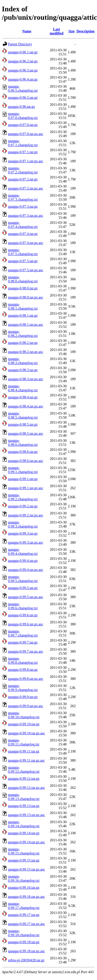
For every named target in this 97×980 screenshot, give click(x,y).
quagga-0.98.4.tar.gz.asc (26, 406)
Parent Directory (20, 44)
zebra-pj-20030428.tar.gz (26, 960)
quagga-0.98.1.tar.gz (23, 315)
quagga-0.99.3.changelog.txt (23, 524)
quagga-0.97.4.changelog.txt (23, 225)
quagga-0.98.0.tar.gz (23, 288)
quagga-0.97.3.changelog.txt (23, 197)
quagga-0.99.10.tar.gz (24, 724)
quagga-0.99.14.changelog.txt (24, 824)
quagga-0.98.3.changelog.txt (23, 361)
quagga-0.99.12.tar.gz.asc (26, 788)
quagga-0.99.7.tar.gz (23, 642)
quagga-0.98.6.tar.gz (23, 452)
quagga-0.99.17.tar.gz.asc (26, 924)
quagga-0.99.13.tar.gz (24, 806)
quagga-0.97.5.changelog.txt (23, 252)
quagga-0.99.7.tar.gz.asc (26, 651)
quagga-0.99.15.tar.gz (24, 860)
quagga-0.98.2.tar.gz (23, 343)
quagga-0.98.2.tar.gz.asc (26, 352)
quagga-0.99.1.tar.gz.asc (26, 488)
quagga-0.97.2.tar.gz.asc (26, 188)
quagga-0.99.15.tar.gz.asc (26, 869)
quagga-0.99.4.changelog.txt (23, 552)
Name (27, 31)
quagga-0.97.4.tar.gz (23, 234)
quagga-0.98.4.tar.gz (23, 397)
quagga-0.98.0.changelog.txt (23, 279)
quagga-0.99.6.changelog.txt (23, 606)
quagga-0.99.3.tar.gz (23, 533)
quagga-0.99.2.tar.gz (23, 506)
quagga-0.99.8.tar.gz (23, 670)
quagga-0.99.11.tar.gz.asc (26, 760)
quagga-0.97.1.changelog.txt (23, 143)
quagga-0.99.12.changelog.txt (24, 769)
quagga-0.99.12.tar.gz (24, 779)
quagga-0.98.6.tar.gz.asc (26, 461)
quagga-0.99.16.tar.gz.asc (26, 897)
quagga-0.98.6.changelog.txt (23, 443)
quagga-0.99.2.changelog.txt (23, 497)
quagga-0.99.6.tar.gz (23, 615)
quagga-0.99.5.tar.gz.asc (26, 597)
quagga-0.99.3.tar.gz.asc (26, 542)
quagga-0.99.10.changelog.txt (24, 715)
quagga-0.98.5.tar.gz (23, 424)
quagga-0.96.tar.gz (21, 107)
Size (72, 31)
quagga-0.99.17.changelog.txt (24, 906)
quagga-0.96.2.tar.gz (23, 61)
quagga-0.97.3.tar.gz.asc (26, 216)
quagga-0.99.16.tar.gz (24, 887)
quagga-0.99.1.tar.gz (23, 479)
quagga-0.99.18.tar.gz (24, 942)
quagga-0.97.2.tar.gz (23, 179)
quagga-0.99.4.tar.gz (23, 561)
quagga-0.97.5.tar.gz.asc (26, 270)
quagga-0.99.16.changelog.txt (24, 878)
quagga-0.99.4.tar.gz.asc (26, 570)
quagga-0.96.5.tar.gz (23, 98)
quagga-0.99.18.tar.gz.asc (26, 951)
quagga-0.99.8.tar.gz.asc (26, 679)
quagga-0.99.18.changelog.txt (24, 933)
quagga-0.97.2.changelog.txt (23, 170)
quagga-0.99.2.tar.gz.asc (26, 515)
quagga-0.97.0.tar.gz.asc (26, 134)
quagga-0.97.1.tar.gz (23, 152)
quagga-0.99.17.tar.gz (24, 915)
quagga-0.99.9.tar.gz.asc (26, 706)
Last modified (57, 31)
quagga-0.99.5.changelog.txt (23, 579)
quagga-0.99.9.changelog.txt (23, 688)
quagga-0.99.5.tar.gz (23, 588)
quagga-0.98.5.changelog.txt (23, 415)
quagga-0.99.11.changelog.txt (24, 742)
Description (86, 31)
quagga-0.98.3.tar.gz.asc (26, 379)
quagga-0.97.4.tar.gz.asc (26, 243)
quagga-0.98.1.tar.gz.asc (26, 325)
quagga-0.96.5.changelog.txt (23, 88)
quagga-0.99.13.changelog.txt (24, 797)
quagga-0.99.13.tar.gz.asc (26, 815)
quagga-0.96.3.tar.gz (23, 70)
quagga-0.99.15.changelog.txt (24, 851)
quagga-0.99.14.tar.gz (24, 833)
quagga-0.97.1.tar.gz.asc (26, 161)
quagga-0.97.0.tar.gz (23, 125)
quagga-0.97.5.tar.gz (23, 261)
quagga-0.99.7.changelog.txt (23, 633)
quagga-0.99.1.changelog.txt (23, 470)
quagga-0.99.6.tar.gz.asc (26, 624)
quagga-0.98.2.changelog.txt (23, 334)
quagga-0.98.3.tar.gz (23, 370)
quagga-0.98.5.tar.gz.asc (26, 433)
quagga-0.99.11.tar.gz (24, 751)
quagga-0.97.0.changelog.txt (23, 116)
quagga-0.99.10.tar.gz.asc (26, 733)
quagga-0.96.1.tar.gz (23, 52)
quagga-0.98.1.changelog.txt (23, 306)
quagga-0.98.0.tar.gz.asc (26, 297)
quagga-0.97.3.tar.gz (23, 206)
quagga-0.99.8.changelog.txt (23, 660)
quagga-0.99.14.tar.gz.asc (26, 842)
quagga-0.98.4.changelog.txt (23, 388)
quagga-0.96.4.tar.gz (23, 79)
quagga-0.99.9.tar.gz (23, 697)
